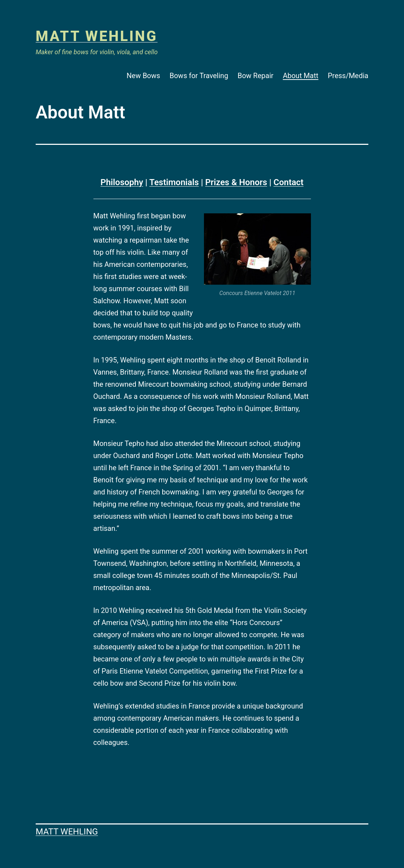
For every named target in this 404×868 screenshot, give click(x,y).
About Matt (301, 76)
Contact (288, 182)
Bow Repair (255, 76)
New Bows (143, 76)
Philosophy (122, 182)
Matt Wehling (97, 36)
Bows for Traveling (199, 76)
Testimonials (174, 182)
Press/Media (348, 76)
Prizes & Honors (236, 182)
